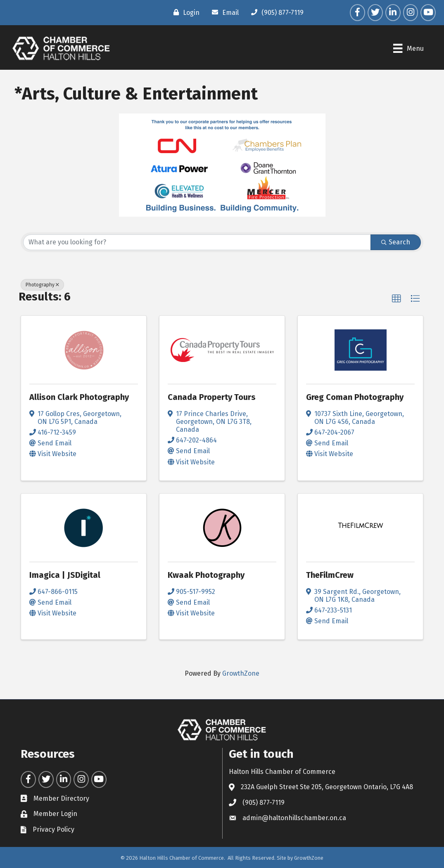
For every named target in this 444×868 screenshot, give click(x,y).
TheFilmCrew (330, 575)
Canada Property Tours (212, 397)
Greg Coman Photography (355, 397)
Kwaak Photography (206, 575)
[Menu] (408, 48)
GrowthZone (241, 673)
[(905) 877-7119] (275, 12)
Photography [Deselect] (42, 285)
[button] (397, 299)
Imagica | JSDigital (65, 575)
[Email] (223, 12)
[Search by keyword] (197, 242)
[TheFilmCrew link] (360, 526)
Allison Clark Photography (79, 397)
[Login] (184, 12)
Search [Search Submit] (396, 242)
